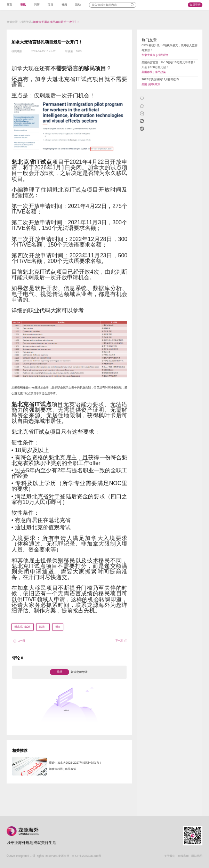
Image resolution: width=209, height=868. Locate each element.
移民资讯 (26, 22)
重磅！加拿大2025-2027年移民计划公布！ (75, 763)
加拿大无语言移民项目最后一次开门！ (57, 22)
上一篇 (21, 640)
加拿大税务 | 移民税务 (155, 55)
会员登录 (195, 5)
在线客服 (183, 856)
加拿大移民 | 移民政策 (63, 769)
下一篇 (119, 640)
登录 (59, 672)
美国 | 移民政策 (151, 84)
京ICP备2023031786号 (86, 856)
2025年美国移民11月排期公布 (160, 79)
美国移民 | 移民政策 (154, 72)
